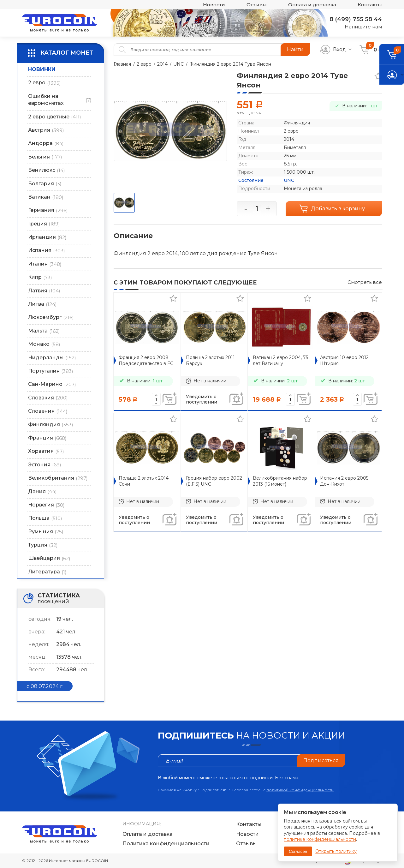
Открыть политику (336, 851)
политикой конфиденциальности (300, 790)
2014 (162, 64)
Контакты (370, 5)
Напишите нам (363, 27)
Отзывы (257, 5)
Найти (295, 49)
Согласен (298, 851)
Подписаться (321, 760)
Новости (214, 5)
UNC (178, 64)
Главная (122, 64)
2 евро (144, 64)
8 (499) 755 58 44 (356, 19)
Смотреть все (365, 282)
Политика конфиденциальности (166, 844)
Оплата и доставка (312, 5)
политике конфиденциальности (320, 839)
